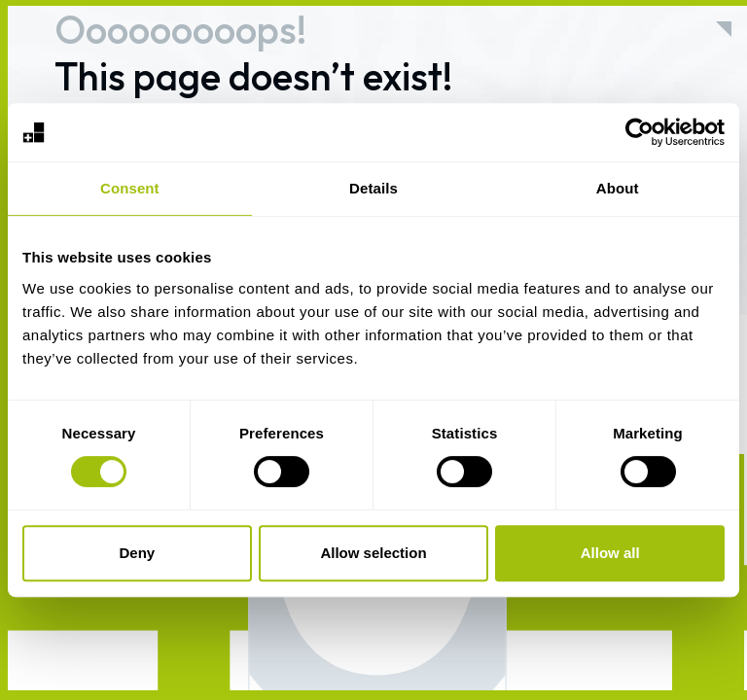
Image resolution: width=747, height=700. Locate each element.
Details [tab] (373, 188)
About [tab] (618, 188)
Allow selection (373, 553)
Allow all (610, 553)
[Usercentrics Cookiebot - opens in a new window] (640, 132)
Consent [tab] (130, 188)
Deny (137, 553)
